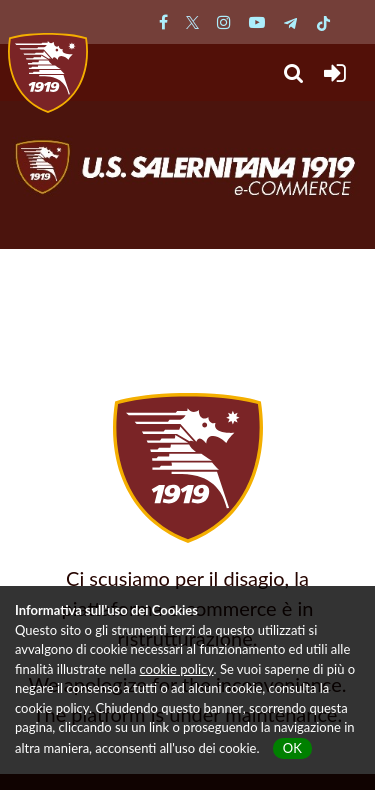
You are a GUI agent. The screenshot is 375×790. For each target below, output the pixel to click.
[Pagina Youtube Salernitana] (257, 21)
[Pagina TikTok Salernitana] (323, 21)
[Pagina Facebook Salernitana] (163, 21)
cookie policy (176, 669)
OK (292, 748)
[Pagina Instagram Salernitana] (224, 21)
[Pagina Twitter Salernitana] (192, 21)
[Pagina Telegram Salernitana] (290, 21)
